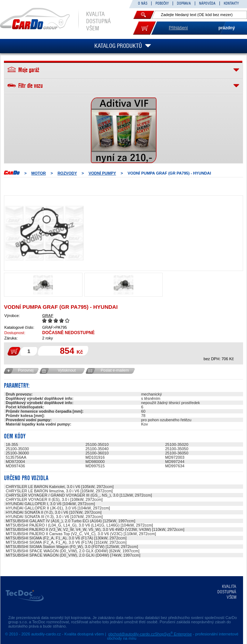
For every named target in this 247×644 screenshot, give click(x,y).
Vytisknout (66, 370)
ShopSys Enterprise (173, 634)
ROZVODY (67, 173)
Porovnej (26, 370)
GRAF (48, 316)
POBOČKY (162, 3)
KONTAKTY (231, 3)
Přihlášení (178, 28)
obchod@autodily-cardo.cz (132, 634)
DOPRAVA (184, 3)
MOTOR (39, 173)
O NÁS (143, 3)
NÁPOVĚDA (207, 3)
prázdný (227, 28)
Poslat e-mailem (115, 370)
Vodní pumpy (102, 173)
